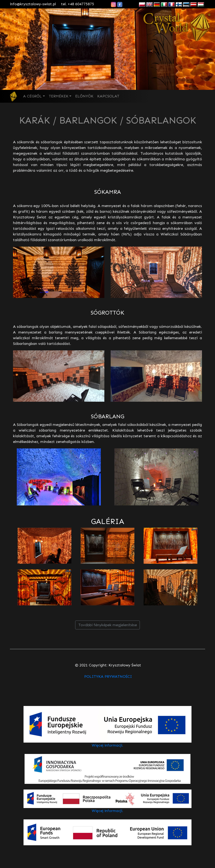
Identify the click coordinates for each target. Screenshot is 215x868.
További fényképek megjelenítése (108, 625)
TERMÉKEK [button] (59, 96)
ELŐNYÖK (84, 96)
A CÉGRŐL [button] (32, 96)
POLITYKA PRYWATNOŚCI (108, 677)
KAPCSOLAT (108, 96)
